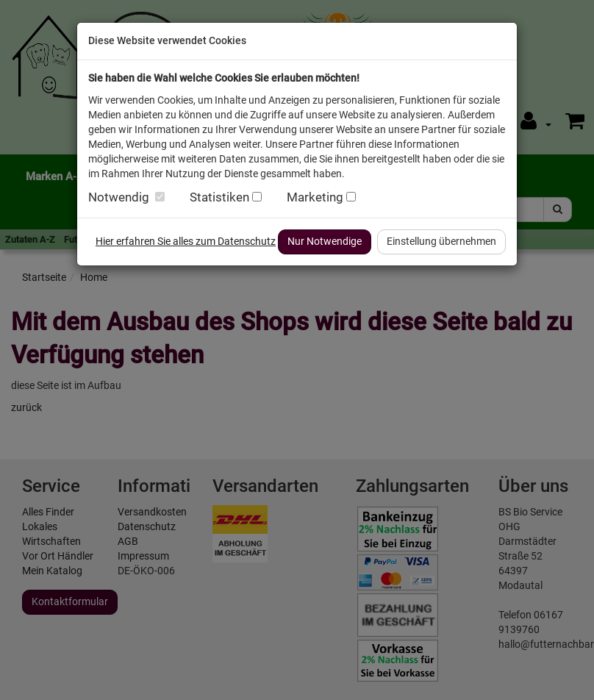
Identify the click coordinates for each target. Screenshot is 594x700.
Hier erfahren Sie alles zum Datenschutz (186, 241)
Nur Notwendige (325, 241)
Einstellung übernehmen (441, 241)
